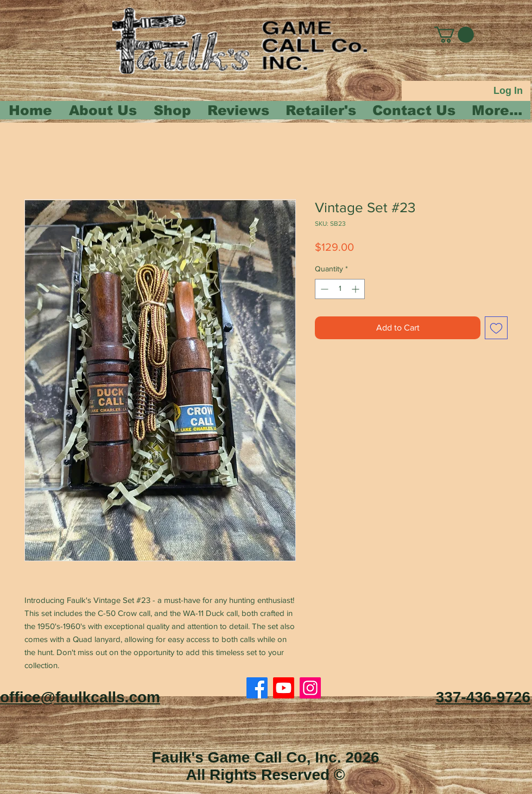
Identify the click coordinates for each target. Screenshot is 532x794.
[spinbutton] (340, 289)
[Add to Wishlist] (496, 328)
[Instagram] (310, 688)
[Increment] (356, 289)
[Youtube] (284, 688)
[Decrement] (323, 289)
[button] (454, 35)
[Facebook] (257, 688)
